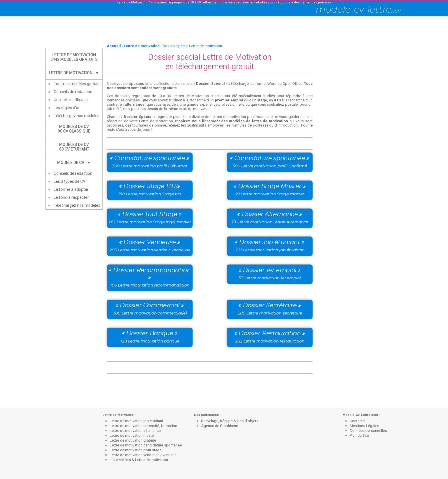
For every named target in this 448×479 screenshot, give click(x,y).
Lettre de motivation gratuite (133, 440)
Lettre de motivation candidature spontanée (146, 445)
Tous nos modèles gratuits (77, 84)
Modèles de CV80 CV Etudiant (74, 147)
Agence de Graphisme (220, 426)
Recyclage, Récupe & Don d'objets (230, 421)
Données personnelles (368, 431)
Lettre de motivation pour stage (136, 450)
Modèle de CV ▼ (74, 163)
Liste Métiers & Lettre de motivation (139, 460)
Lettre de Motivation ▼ (74, 73)
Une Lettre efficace (71, 100)
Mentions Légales (364, 426)
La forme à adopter (71, 189)
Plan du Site (359, 435)
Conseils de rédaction (73, 92)
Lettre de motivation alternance (135, 431)
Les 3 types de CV (70, 181)
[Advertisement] (224, 30)
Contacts (357, 421)
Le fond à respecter (71, 197)
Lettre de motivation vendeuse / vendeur (143, 455)
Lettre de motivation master (132, 435)
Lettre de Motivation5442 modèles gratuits (74, 57)
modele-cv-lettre (359, 9)
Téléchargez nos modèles (77, 116)
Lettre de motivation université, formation (143, 426)
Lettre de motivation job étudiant (136, 421)
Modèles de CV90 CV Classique (74, 129)
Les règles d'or (67, 108)
